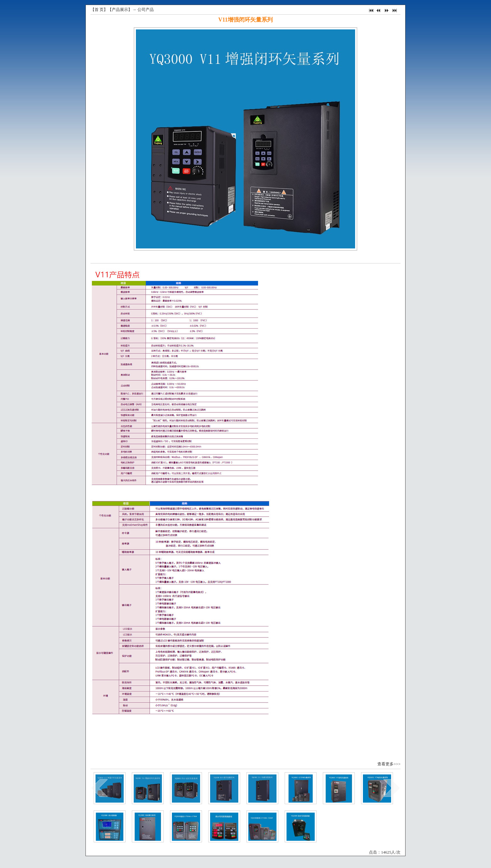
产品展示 (120, 10)
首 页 (99, 10)
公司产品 (146, 10)
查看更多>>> (389, 764)
